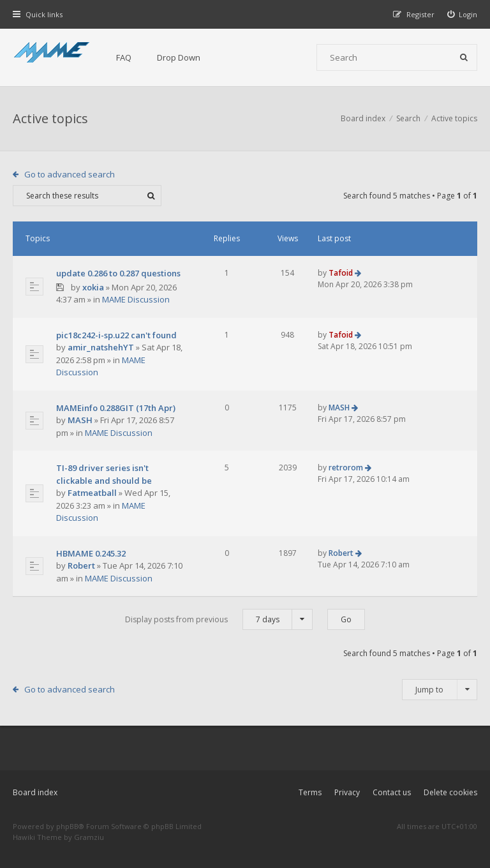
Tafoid (341, 273)
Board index (35, 792)
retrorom (346, 468)
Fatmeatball (92, 493)
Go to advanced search (70, 174)
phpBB (67, 826)
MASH (80, 420)
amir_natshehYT (101, 347)
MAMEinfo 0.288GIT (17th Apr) (116, 408)
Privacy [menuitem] (347, 792)
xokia (93, 287)
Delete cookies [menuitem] (450, 792)
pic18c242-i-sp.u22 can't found (116, 335)
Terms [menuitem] (310, 792)
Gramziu (89, 837)
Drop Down (179, 57)
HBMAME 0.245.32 (91, 553)
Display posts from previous (219, 619)
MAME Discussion (136, 299)
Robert (81, 565)
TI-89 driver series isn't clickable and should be (104, 474)
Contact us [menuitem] (392, 792)
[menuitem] (463, 14)
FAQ (124, 57)
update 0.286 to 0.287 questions (118, 273)
